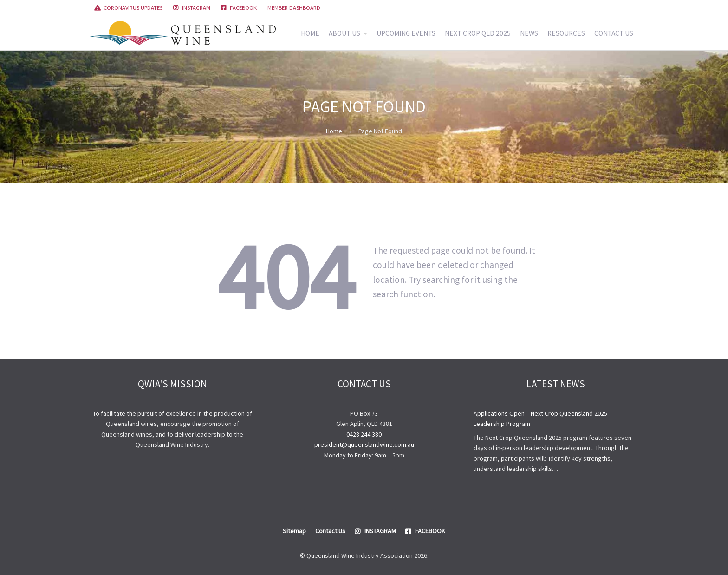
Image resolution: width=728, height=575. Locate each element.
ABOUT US (344, 33)
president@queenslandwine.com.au (364, 444)
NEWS (529, 33)
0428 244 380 (364, 434)
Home (334, 131)
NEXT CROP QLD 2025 (478, 33)
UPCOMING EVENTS (406, 33)
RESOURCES (566, 33)
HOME (310, 33)
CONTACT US (614, 33)
